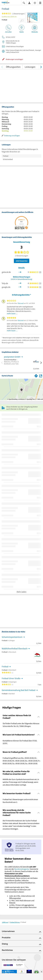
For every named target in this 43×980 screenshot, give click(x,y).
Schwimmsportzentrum (12, 637)
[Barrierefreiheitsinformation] (35, 3)
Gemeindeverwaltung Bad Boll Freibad (18, 690)
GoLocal (21, 303)
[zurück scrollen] (2, 67)
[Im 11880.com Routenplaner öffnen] (36, 375)
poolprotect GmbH (12, 357)
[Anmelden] (29, 3)
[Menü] (40, 3)
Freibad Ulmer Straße (11, 678)
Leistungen (30, 67)
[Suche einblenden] (24, 3)
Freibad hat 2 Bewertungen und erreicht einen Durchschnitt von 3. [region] (20, 801)
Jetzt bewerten (22, 261)
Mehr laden (21, 592)
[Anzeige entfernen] (41, 972)
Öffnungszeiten (13, 67)
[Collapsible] (39, 717)
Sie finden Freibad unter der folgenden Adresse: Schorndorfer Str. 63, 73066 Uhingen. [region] (21, 725)
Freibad (5, 667)
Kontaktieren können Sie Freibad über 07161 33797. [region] (20, 742)
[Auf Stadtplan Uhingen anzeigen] (41, 376)
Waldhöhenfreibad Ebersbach (15, 648)
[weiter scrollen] (41, 67)
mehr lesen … (12, 313)
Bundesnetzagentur (22, 869)
